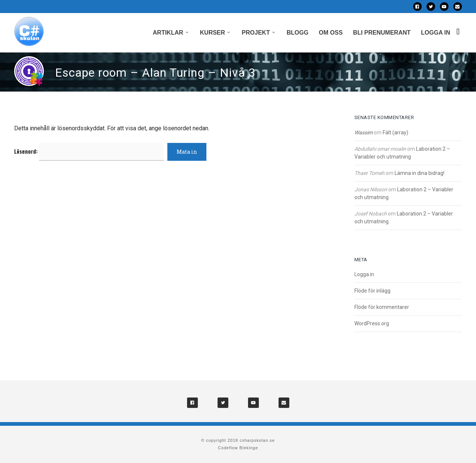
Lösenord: (89, 151)
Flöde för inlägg (372, 291)
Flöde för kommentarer (382, 307)
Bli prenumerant (382, 33)
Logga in (436, 33)
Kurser (213, 33)
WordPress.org (372, 323)
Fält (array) (395, 132)
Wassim (364, 132)
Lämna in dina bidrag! (419, 173)
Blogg (298, 33)
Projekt (256, 33)
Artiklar (168, 33)
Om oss (331, 33)
